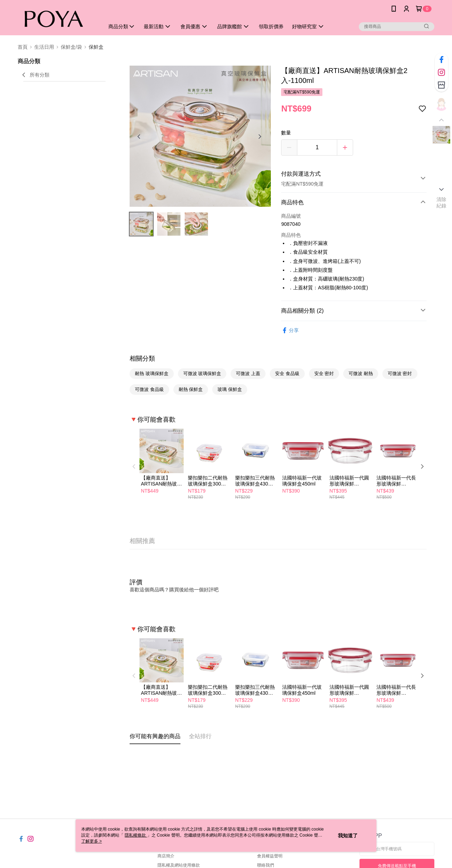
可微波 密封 (400, 373)
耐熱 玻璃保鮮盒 (152, 373)
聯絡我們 (266, 865)
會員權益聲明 (270, 856)
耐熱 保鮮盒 (191, 389)
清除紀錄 (442, 203)
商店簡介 (166, 856)
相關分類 (142, 358)
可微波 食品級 (149, 389)
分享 (290, 330)
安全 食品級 (287, 373)
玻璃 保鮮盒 (230, 389)
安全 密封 (324, 373)
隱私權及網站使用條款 (179, 865)
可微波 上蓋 (248, 373)
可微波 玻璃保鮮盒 (202, 373)
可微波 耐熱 (361, 373)
